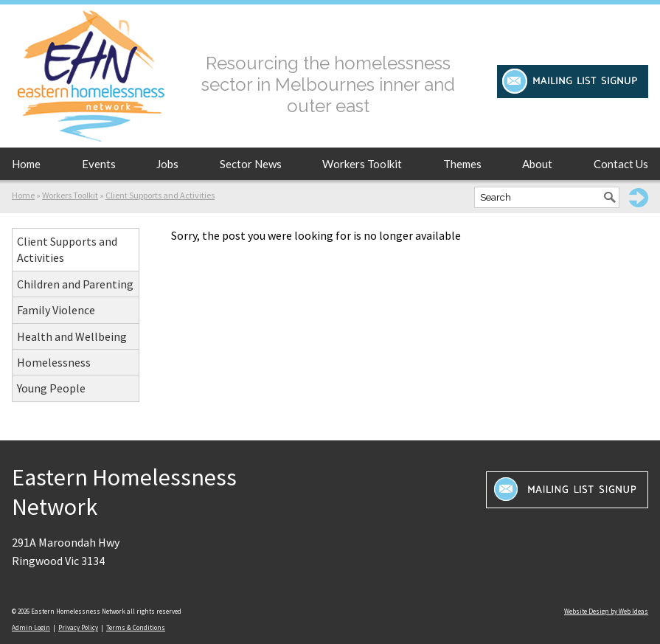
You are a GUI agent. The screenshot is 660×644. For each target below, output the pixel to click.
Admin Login (31, 627)
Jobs (167, 164)
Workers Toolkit (362, 164)
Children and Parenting (75, 284)
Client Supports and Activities (160, 195)
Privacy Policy (78, 627)
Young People (51, 388)
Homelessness (54, 362)
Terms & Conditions (136, 627)
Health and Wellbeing (72, 336)
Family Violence (56, 310)
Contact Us (621, 164)
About (537, 164)
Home (26, 164)
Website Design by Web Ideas (606, 611)
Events (99, 164)
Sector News (251, 164)
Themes (462, 164)
